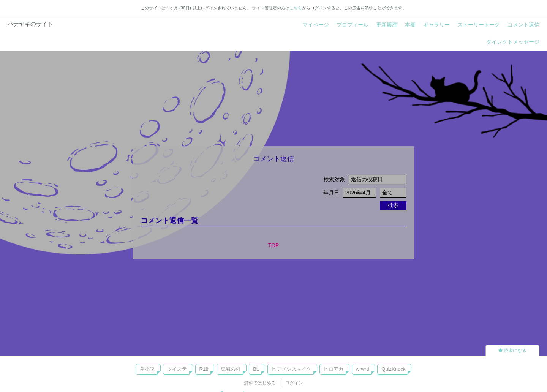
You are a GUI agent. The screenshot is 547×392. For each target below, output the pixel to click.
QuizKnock (393, 369)
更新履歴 (387, 25)
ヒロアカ (334, 369)
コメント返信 (523, 25)
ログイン (294, 383)
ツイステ (177, 369)
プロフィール (353, 25)
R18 (204, 369)
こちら (296, 8)
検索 (393, 205)
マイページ (316, 25)
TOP (274, 245)
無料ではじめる (260, 383)
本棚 (410, 25)
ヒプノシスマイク (291, 369)
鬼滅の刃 (231, 369)
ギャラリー (436, 25)
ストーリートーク (479, 25)
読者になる (512, 351)
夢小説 (147, 369)
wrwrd (363, 369)
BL (256, 369)
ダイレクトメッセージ (513, 42)
